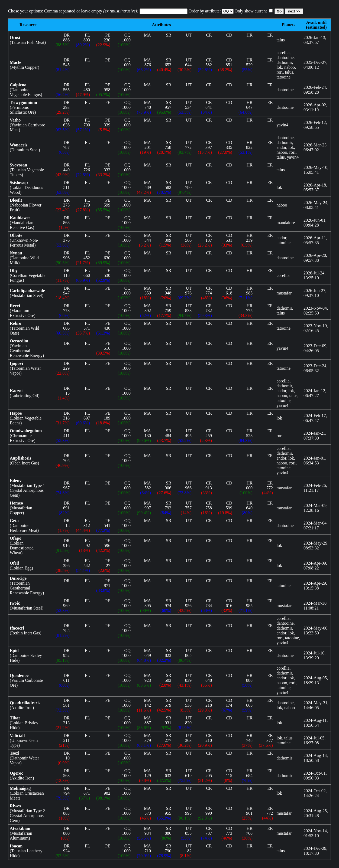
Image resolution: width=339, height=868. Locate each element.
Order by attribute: (205, 11)
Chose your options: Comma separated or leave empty (73, 11)
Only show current (269, 11)
